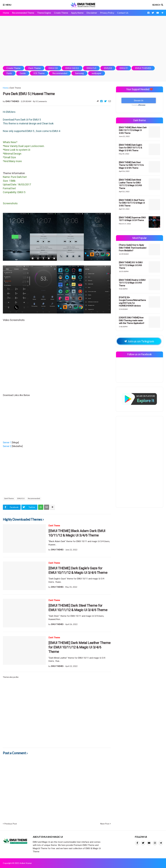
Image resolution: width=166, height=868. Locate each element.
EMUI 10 (53, 68)
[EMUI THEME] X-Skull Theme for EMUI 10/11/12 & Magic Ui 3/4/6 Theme (132, 203)
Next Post (105, 824)
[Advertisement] (83, 41)
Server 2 (7, 446)
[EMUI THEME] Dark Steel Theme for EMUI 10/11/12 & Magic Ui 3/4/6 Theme (78, 608)
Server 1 (7, 443)
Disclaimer (92, 13)
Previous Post (11, 824)
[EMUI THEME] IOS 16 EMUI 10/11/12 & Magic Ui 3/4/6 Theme (131, 265)
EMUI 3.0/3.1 (72, 68)
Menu (8, 5)
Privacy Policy (107, 13)
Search (156, 5)
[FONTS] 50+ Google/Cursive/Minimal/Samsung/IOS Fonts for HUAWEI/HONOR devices (132, 302)
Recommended (60, 73)
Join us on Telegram (139, 341)
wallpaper (97, 73)
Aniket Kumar (26, 863)
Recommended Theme (23, 13)
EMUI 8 (108, 68)
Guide (23, 73)
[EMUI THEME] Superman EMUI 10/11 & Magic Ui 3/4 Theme (132, 219)
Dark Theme (35, 68)
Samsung (79, 73)
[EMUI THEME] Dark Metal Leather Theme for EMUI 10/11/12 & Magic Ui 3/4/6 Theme (79, 647)
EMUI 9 (123, 68)
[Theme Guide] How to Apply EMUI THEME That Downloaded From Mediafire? (132, 248)
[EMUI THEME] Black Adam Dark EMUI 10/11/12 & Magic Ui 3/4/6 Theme (77, 533)
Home (6, 13)
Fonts (9, 73)
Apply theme (77, 13)
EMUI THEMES (143, 68)
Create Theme (61, 13)
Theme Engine (44, 13)
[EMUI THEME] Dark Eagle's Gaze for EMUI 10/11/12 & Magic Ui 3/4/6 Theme (78, 570)
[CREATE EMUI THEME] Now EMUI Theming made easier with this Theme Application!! (131, 320)
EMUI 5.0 (91, 68)
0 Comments (41, 101)
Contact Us (123, 13)
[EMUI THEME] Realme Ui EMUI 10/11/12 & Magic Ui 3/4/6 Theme (132, 283)
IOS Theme (39, 73)
